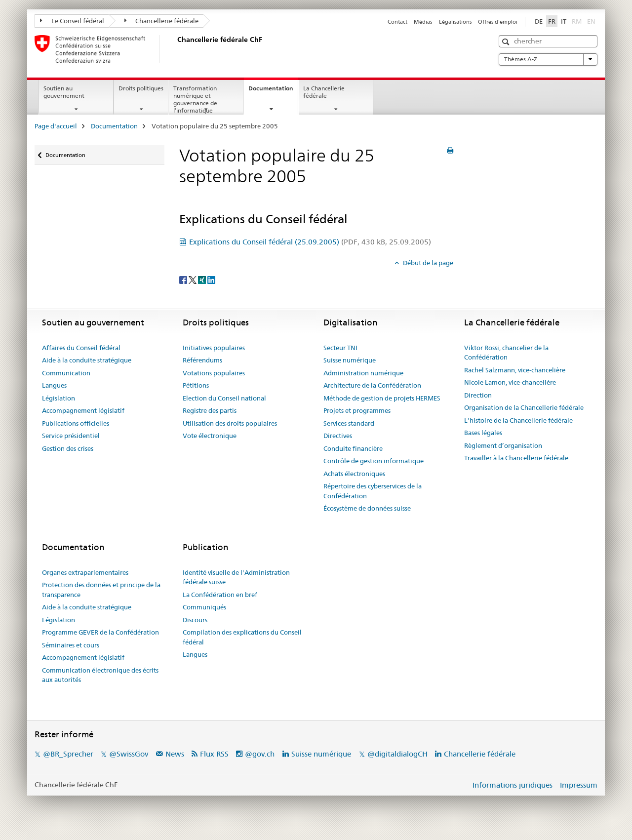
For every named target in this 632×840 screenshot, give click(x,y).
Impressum (579, 785)
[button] (507, 42)
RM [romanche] (578, 21)
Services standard (349, 423)
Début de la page (427, 263)
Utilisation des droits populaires (230, 423)
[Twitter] (193, 279)
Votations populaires (214, 373)
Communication (66, 373)
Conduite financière (353, 448)
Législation (59, 398)
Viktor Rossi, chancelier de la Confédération (506, 353)
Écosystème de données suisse (367, 508)
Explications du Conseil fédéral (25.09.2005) (310, 242)
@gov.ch (260, 754)
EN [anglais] (592, 21)
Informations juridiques (513, 785)
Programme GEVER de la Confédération (100, 632)
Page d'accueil (56, 126)
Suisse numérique (350, 360)
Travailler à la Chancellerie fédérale (516, 458)
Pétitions (196, 385)
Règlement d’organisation (503, 445)
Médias (423, 22)
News (175, 754)
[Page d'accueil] (175, 49)
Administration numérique (363, 373)
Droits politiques (141, 88)
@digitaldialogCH (397, 754)
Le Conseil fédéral (72, 21)
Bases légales (483, 433)
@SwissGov (129, 754)
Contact (397, 22)
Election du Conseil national (224, 398)
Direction (478, 395)
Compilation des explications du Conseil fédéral (242, 637)
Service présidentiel (71, 436)
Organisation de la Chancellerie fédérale (524, 407)
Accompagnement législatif (83, 410)
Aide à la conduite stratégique (87, 360)
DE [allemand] (539, 21)
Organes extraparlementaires (85, 572)
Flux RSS (214, 754)
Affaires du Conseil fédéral (81, 348)
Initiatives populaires (214, 348)
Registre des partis (210, 410)
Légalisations (455, 22)
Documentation (273, 91)
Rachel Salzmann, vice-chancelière (515, 370)
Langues (54, 385)
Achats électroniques (354, 474)
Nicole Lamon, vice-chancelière (510, 382)
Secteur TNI (340, 348)
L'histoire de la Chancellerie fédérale (518, 420)
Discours (195, 620)
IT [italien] (564, 21)
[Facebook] (184, 279)
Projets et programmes (357, 410)
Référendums (202, 360)
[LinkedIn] (211, 279)
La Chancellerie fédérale (324, 92)
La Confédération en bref (220, 595)
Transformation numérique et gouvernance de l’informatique (195, 99)
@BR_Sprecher (68, 754)
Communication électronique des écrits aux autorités (100, 675)
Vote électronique (210, 436)
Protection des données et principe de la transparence (101, 590)
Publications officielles (76, 423)
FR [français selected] (552, 21)
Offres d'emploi (498, 22)
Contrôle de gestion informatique (374, 461)
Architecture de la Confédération (372, 385)
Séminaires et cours (71, 645)
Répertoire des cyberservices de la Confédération (373, 491)
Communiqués (204, 607)
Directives (338, 436)
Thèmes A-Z (548, 59)
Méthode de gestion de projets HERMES (382, 398)
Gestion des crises (68, 448)
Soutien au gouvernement (64, 92)
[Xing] (203, 279)
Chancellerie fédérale (162, 21)
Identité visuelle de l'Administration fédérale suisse (236, 577)
